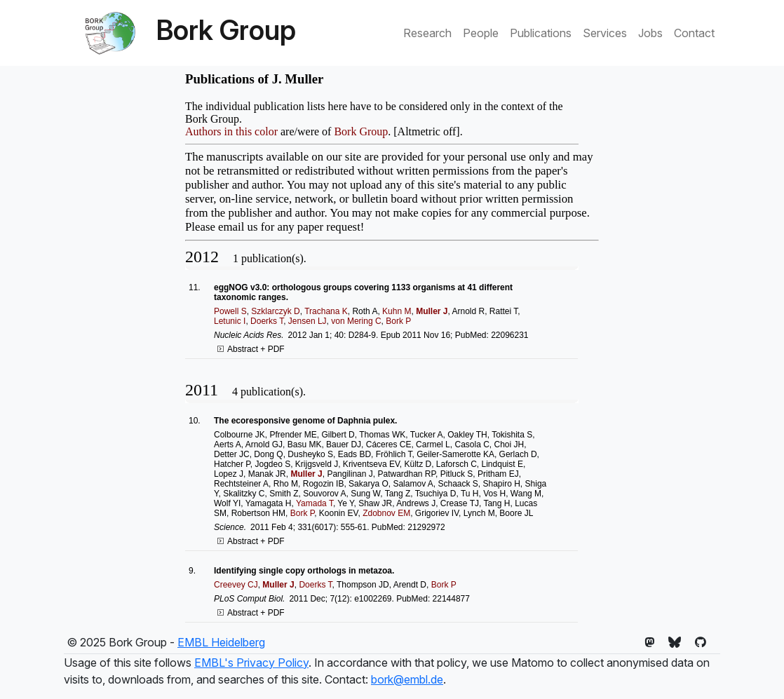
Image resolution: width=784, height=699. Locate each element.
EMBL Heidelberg (221, 642)
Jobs (650, 33)
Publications (541, 33)
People (481, 33)
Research (427, 33)
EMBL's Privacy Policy (251, 663)
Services (605, 33)
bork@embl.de (407, 679)
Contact (694, 33)
